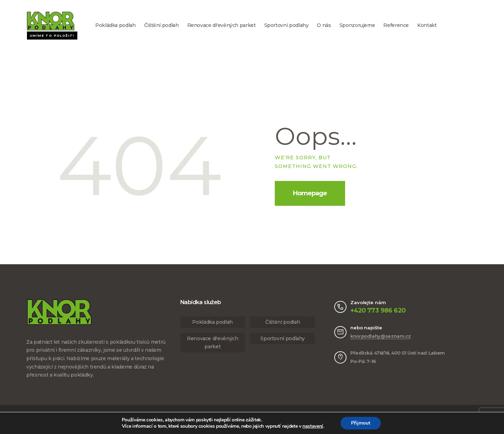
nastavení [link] (313, 426)
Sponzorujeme (357, 25)
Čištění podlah (162, 25)
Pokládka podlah (115, 25)
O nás (324, 25)
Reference (396, 25)
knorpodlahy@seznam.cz (380, 336)
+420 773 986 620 (378, 310)
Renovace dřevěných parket (222, 25)
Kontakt (427, 25)
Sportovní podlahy (286, 25)
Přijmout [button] (361, 423)
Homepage (310, 193)
